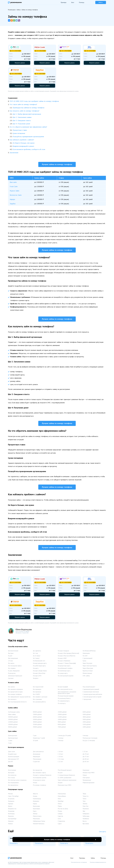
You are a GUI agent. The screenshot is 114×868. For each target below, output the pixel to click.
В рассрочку (12, 674)
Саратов (60, 817)
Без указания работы (39, 703)
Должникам (37, 755)
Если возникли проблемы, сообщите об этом (29, 149)
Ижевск (10, 824)
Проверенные (87, 781)
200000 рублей (13, 720)
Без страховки (37, 700)
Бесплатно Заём (16, 195)
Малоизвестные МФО (65, 786)
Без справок (12, 669)
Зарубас (13, 204)
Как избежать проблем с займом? (22, 140)
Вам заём (13, 182)
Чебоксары (86, 817)
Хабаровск (86, 814)
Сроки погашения (19, 133)
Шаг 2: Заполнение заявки (22, 117)
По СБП (85, 657)
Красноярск (36, 809)
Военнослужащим (14, 757)
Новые (85, 776)
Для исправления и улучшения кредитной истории (67, 693)
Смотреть (103, 832)
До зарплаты (37, 652)
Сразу (84, 662)
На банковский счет (39, 662)
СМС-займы (86, 676)
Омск (59, 799)
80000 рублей (37, 713)
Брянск (10, 807)
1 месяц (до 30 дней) (64, 736)
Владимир (11, 812)
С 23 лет (85, 752)
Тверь (84, 794)
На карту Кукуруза (63, 652)
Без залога (11, 688)
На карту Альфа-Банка (40, 671)
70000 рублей (37, 715)
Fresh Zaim (14, 187)
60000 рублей (37, 718)
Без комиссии (12, 776)
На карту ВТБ (37, 676)
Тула (84, 802)
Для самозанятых (38, 752)
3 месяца (61, 741)
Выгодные (11, 773)
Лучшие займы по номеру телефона (57, 164)
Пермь (60, 807)
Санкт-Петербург (13, 797)
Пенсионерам (37, 760)
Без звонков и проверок (15, 690)
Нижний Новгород (39, 824)
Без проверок (37, 690)
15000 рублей (62, 718)
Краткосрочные (13, 739)
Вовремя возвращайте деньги (23, 146)
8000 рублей (62, 725)
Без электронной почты (65, 690)
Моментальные (87, 674)
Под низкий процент (89, 688)
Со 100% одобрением (65, 778)
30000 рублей (37, 728)
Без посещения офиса (15, 666)
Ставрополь (61, 822)
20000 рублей (62, 715)
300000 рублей (13, 718)
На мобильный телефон (65, 669)
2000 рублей (87, 723)
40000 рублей (37, 723)
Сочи (59, 819)
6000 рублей (87, 713)
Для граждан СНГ (13, 760)
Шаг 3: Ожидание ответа (22, 120)
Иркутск (35, 794)
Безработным (12, 755)
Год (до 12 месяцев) (89, 741)
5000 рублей (87, 715)
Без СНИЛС (36, 695)
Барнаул (11, 804)
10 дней (35, 741)
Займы (93, 858)
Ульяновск (86, 809)
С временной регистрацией (91, 690)
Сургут (60, 824)
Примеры (64, 2)
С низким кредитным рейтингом (92, 695)
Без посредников (13, 783)
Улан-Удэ (85, 807)
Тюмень (85, 804)
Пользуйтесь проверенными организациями (28, 137)
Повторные (86, 778)
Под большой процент (65, 771)
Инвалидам (36, 757)
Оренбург (61, 802)
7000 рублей (62, 728)
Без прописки (37, 693)
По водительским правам (66, 697)
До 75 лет (86, 757)
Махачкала (36, 819)
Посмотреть (14, 844)
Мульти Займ (14, 191)
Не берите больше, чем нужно (24, 143)
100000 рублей (13, 725)
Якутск (85, 822)
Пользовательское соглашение (79, 862)
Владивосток (12, 809)
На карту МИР (62, 659)
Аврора (12, 199)
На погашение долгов (40, 778)
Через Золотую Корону (90, 666)
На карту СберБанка (64, 662)
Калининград (37, 799)
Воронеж (11, 817)
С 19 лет (60, 755)
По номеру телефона (39, 786)
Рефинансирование (89, 783)
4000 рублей (87, 718)
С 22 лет (60, 762)
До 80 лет (86, 760)
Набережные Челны (39, 822)
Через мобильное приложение (67, 781)
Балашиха (11, 802)
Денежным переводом (15, 676)
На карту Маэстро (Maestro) (66, 657)
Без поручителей (38, 688)
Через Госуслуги (87, 664)
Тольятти (85, 797)
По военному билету (64, 699)
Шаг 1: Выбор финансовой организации (27, 114)
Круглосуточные (88, 671)
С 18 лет (60, 752)
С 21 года (61, 760)
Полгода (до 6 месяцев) (90, 739)
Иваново (11, 822)
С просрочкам (87, 700)
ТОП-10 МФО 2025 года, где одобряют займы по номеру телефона (34, 101)
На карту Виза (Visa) (39, 674)
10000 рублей (62, 720)
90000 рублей (12, 728)
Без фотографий (63, 688)
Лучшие (60, 783)
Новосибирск (62, 797)
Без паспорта (12, 700)
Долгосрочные (13, 736)
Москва (10, 794)
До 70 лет (86, 755)
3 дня (35, 736)
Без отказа (11, 778)
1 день (10, 741)
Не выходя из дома (39, 781)
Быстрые (11, 654)
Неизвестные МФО (89, 773)
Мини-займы (12, 715)
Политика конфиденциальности (98, 862)
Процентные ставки (20, 130)
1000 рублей (87, 728)
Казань (35, 797)
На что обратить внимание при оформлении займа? (28, 127)
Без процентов (37, 771)
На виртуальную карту (40, 664)
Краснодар (36, 807)
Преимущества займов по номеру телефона (28, 108)
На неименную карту (64, 671)
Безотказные (12, 771)
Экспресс (36, 679)
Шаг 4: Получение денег (21, 124)
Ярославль (86, 824)
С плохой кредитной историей (92, 698)
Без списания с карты (39, 773)
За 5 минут (36, 659)
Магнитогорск (37, 817)
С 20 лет (60, 757)
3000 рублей (87, 720)
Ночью (35, 783)
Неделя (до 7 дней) (39, 739)
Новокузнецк (62, 794)
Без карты (11, 664)
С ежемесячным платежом (91, 693)
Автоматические (13, 652)
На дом (60, 773)
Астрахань (11, 799)
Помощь (82, 2)
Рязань (60, 812)
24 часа (10, 662)
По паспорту (62, 704)
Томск (84, 799)
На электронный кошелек (66, 676)
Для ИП (10, 762)
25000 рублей (62, 713)
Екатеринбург (12, 819)
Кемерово (36, 802)
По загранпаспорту (64, 702)
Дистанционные (13, 659)
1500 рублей (87, 725)
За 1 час (35, 654)
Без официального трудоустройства (19, 698)
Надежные (86, 771)
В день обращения (14, 671)
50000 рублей (37, 720)
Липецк (35, 814)
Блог (73, 2)
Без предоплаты (13, 786)
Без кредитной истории (15, 693)
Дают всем (11, 752)
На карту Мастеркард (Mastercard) (68, 654)
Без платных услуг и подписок (17, 781)
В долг (10, 657)
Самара (60, 814)
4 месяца (85, 736)
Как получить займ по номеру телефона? (24, 111)
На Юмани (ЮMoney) (89, 652)
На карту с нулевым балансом (42, 776)
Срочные (11, 679)
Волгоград (11, 814)
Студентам (36, 762)
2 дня (10, 744)
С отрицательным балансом (66, 776)
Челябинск (86, 819)
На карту (36, 669)
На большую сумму (14, 713)
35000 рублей (37, 725)
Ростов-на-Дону (63, 809)
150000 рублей (13, 723)
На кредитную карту (64, 666)
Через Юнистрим (88, 669)
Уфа (84, 812)
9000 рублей (62, 723)
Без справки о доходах (40, 698)
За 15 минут (37, 657)
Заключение (14, 153)
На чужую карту (63, 674)
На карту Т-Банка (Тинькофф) (67, 664)
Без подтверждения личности (17, 703)
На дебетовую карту (39, 666)
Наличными (86, 654)
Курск (35, 812)
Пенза (60, 804)
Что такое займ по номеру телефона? (23, 104)
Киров (35, 804)
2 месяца (61, 739)
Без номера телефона (15, 695)
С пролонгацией (87, 659)
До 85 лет (86, 762)
